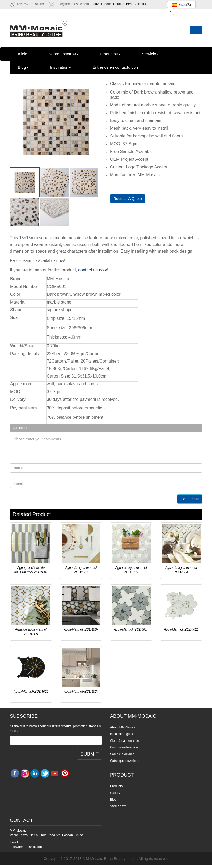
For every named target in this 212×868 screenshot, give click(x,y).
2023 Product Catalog (109, 4)
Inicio (23, 54)
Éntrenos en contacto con (115, 67)
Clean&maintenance (124, 741)
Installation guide (122, 734)
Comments (190, 499)
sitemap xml (119, 806)
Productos (110, 54)
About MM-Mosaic (123, 727)
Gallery (115, 793)
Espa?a (181, 5)
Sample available (122, 754)
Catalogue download (125, 761)
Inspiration (60, 67)
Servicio (150, 54)
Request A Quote (128, 199)
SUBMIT (89, 754)
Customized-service (124, 747)
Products (116, 786)
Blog (23, 67)
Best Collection (137, 4)
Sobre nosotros (64, 54)
